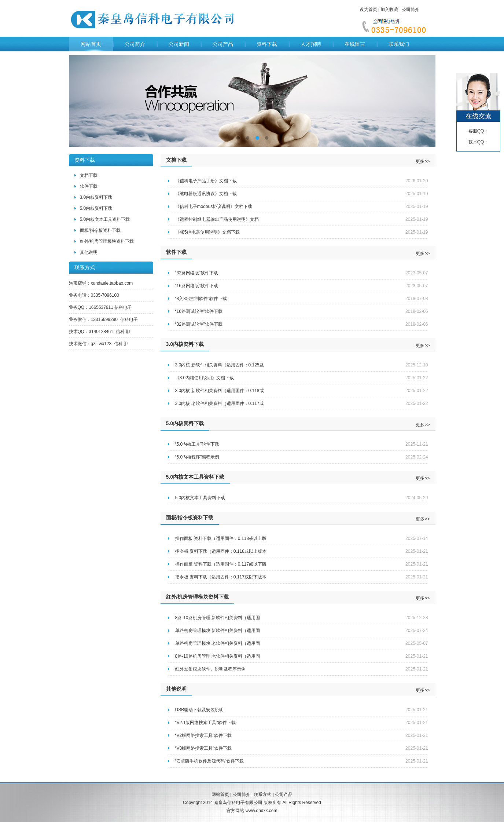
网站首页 (91, 44)
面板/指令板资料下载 (100, 230)
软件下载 (89, 186)
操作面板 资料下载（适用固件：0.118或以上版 (221, 538)
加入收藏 (389, 10)
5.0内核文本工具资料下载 (105, 219)
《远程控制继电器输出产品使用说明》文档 (217, 219)
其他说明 (89, 252)
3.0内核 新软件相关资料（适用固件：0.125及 (220, 365)
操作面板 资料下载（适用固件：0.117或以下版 (221, 564)
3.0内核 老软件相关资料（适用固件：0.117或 (220, 403)
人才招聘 (311, 44)
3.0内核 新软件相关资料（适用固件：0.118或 (220, 391)
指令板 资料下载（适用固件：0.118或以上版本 (221, 551)
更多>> (423, 161)
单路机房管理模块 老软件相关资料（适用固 (218, 643)
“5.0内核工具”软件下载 (197, 444)
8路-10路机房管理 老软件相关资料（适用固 (218, 656)
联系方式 (262, 794)
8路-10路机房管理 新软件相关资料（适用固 (218, 618)
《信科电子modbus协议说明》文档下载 (214, 207)
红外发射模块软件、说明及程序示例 (210, 669)
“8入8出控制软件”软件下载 (201, 299)
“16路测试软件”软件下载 (199, 311)
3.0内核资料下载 (96, 197)
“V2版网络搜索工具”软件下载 (204, 735)
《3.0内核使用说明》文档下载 (205, 378)
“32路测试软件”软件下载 (199, 324)
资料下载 (267, 44)
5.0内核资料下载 (96, 208)
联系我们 (399, 44)
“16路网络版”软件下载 (197, 286)
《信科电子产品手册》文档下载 (206, 181)
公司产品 (223, 44)
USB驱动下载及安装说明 (200, 710)
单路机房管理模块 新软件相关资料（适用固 (218, 631)
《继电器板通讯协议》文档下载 (206, 194)
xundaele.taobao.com (112, 283)
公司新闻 (179, 44)
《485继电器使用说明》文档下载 (207, 232)
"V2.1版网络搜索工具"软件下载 (205, 723)
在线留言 (355, 44)
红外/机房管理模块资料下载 (107, 241)
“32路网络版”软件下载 (197, 273)
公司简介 (411, 10)
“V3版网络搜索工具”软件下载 (204, 748)
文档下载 (89, 175)
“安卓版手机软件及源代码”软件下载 (210, 761)
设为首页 (368, 10)
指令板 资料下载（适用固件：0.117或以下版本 (221, 577)
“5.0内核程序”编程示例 (197, 457)
